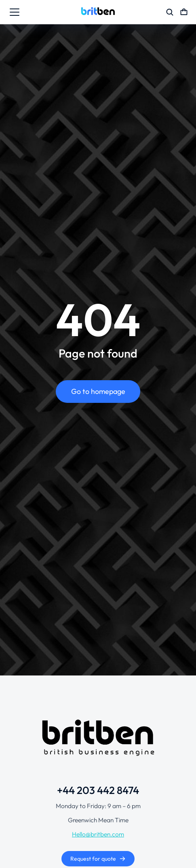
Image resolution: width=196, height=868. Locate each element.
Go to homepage (98, 391)
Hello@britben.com (98, 834)
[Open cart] (184, 12)
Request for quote (98, 859)
